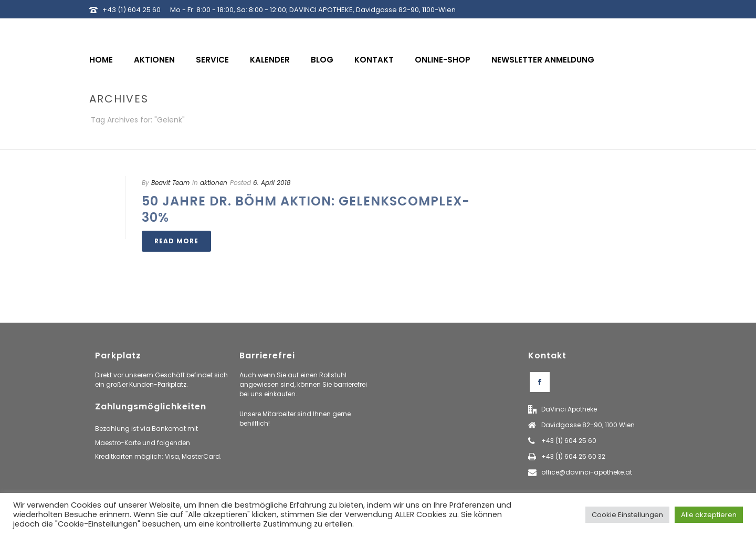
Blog (322, 60)
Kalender (270, 60)
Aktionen (154, 60)
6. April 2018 (272, 183)
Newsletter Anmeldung (543, 60)
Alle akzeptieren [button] (709, 515)
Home (101, 60)
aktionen (214, 183)
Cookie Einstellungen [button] (627, 515)
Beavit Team (170, 183)
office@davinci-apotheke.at (587, 472)
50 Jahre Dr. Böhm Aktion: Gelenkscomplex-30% (306, 209)
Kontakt (374, 60)
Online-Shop (443, 60)
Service (212, 60)
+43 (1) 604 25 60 (132, 10)
